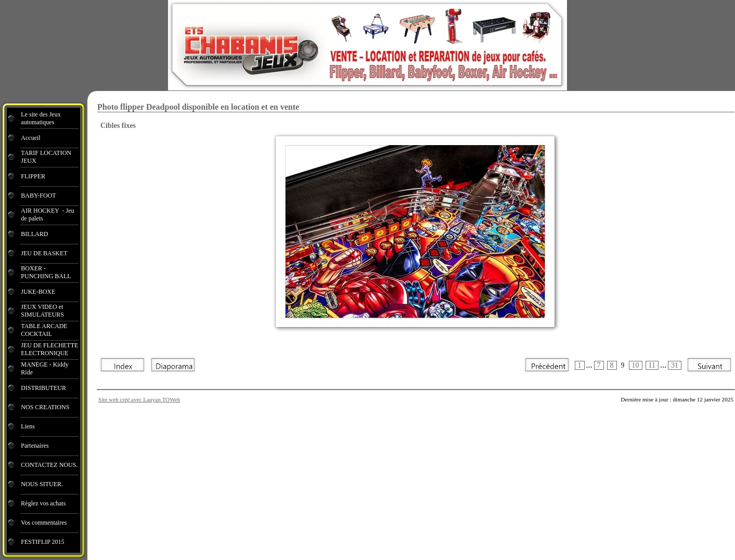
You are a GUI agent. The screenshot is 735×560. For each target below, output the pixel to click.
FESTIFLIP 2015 (42, 542)
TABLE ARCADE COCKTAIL (44, 330)
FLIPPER (33, 176)
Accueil (30, 138)
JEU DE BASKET (44, 253)
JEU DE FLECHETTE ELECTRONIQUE (49, 349)
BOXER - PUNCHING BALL (46, 272)
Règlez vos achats (43, 503)
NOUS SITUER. (42, 484)
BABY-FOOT (38, 196)
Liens (28, 426)
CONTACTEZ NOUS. (49, 465)
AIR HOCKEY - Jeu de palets (47, 214)
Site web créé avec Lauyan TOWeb (139, 399)
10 (636, 365)
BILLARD (34, 234)
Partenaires (35, 446)
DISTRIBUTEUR (43, 388)
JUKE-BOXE (38, 292)
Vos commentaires (44, 523)
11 (652, 365)
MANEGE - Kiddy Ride (44, 368)
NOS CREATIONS (45, 407)
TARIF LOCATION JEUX (46, 157)
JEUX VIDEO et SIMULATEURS (42, 311)
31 (675, 365)
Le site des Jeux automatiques (41, 118)
